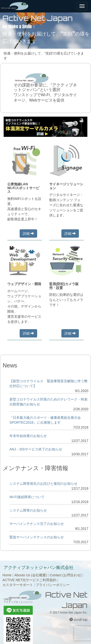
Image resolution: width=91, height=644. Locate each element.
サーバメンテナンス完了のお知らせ (37, 524)
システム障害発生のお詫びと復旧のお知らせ (43, 484)
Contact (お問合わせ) (66, 575)
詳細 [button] (28, 233)
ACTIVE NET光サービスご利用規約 (29, 580)
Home (7, 575)
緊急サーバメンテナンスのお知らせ (37, 537)
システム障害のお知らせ (28, 510)
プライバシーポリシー (53, 585)
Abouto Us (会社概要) (31, 575)
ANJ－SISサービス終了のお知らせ (36, 449)
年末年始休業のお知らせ (28, 436)
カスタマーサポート (18, 585)
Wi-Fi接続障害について (27, 497)
